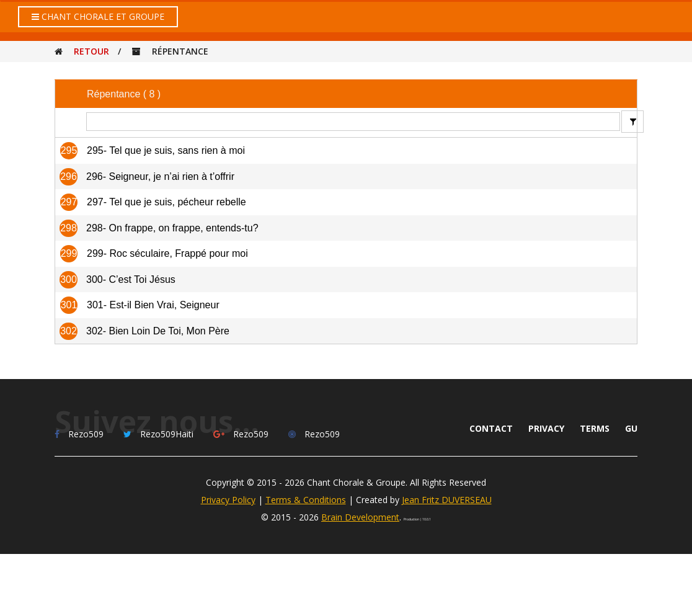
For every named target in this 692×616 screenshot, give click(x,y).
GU (631, 428)
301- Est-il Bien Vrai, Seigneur (153, 305)
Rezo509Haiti (158, 434)
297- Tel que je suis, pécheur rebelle (166, 202)
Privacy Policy (228, 500)
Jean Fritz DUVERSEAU (447, 500)
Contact (491, 428)
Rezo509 (79, 434)
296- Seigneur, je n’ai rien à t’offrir (160, 176)
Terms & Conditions (306, 500)
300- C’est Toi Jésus (131, 279)
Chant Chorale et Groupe (98, 16)
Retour (91, 51)
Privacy (546, 428)
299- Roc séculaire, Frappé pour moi (167, 253)
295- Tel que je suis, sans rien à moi (166, 150)
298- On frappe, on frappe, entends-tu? (172, 228)
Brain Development (360, 517)
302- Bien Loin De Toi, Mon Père (158, 331)
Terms (595, 428)
